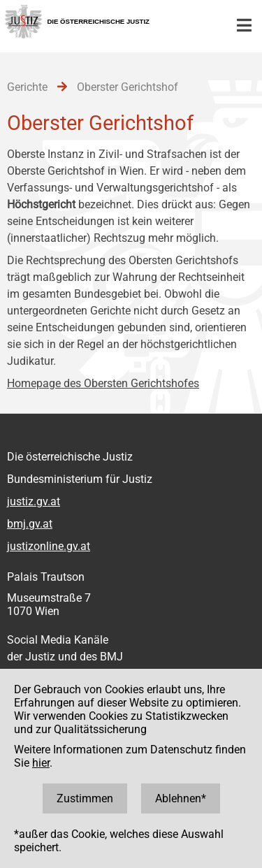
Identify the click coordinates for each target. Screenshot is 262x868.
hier (41, 763)
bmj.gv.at (30, 524)
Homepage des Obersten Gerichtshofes (103, 383)
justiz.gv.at (34, 501)
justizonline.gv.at (49, 546)
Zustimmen (85, 798)
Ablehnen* (181, 798)
